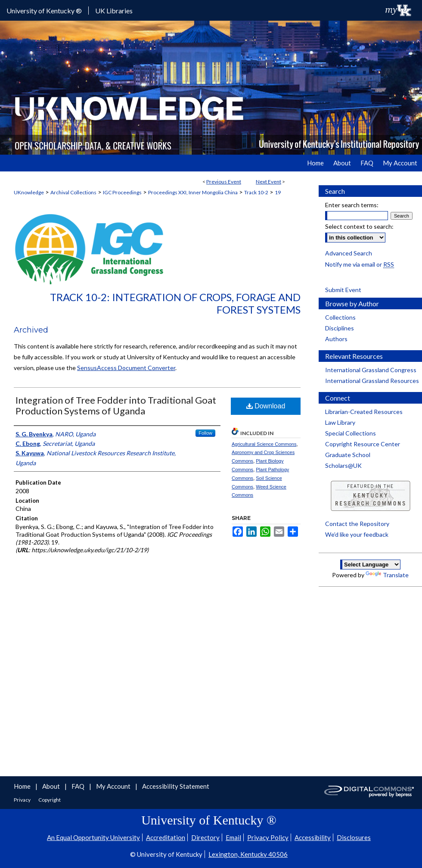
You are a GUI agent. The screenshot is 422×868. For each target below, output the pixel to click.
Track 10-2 (256, 192)
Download (266, 406)
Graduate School (348, 455)
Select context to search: (359, 226)
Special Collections (351, 433)
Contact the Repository (357, 524)
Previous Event (224, 182)
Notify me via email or (360, 264)
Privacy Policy (268, 837)
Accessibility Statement (176, 786)
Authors (336, 339)
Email (233, 837)
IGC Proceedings (122, 192)
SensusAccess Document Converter (126, 368)
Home (23, 786)
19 (278, 192)
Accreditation (166, 837)
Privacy (23, 800)
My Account (114, 786)
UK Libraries (114, 11)
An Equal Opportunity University (93, 837)
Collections (340, 317)
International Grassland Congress (371, 370)
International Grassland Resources (372, 381)
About (52, 786)
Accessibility (313, 837)
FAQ (79, 786)
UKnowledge (29, 192)
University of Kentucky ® (44, 11)
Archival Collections (73, 192)
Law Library (340, 422)
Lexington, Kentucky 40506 (248, 854)
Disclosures (354, 837)
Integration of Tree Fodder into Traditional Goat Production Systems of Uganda (116, 405)
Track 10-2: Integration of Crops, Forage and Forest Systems (175, 303)
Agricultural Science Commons (264, 444)
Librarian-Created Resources (364, 412)
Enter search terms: (352, 205)
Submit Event (343, 290)
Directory (205, 837)
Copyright (50, 800)
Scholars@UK (343, 465)
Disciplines (340, 328)
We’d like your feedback (357, 534)
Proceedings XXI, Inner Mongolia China (193, 192)
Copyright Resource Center (363, 444)
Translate (387, 575)
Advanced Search (349, 253)
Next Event (268, 182)
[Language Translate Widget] (370, 565)
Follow (205, 433)
